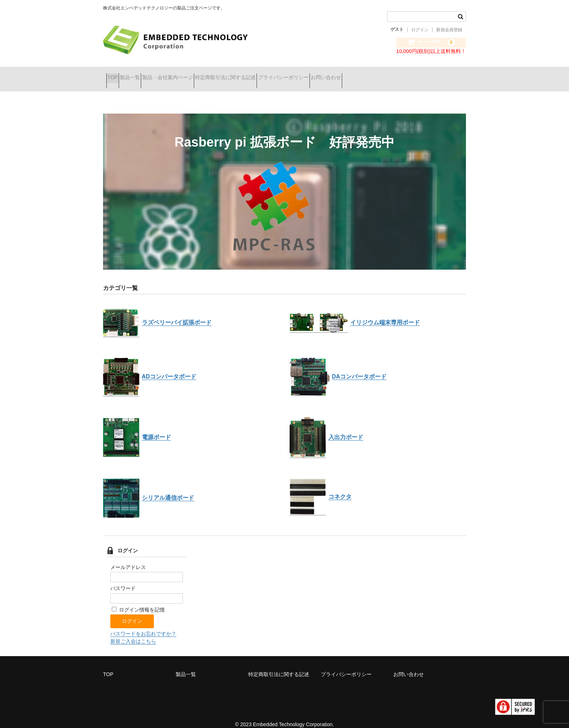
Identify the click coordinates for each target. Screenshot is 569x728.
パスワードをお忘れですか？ (143, 624)
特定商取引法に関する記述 (267, 74)
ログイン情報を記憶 (138, 600)
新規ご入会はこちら (133, 632)
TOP (116, 74)
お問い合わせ (393, 74)
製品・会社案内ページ (196, 74)
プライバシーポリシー (338, 74)
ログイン (420, 30)
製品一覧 (146, 74)
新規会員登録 (449, 30)
